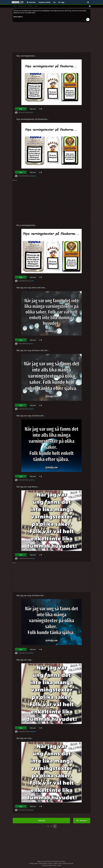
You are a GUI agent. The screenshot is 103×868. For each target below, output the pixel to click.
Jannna (32, 558)
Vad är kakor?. (18, 17)
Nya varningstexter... (26, 56)
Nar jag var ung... (25, 660)
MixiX (32, 409)
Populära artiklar (45, 2)
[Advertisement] (51, 38)
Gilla (21, 109)
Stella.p (32, 480)
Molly (32, 810)
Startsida (41, 821)
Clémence (33, 176)
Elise (32, 113)
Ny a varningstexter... (27, 225)
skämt (14, 6)
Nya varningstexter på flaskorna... (33, 119)
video (36, 6)
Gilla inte (33, 109)
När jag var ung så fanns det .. (31, 416)
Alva (31, 344)
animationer (22, 6)
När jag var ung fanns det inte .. (31, 288)
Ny (54, 2)
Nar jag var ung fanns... (28, 487)
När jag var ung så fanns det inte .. (33, 350)
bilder (30, 6)
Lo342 (32, 281)
